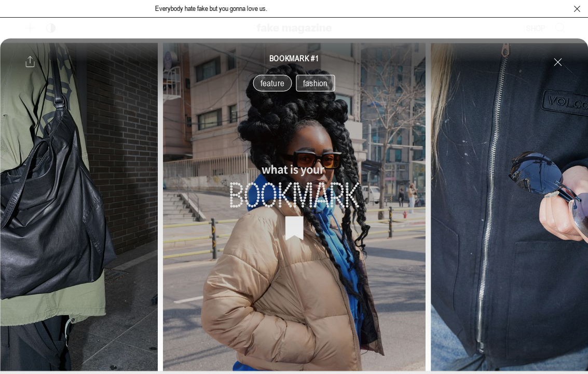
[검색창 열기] (560, 28)
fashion (315, 83)
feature (272, 83)
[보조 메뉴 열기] (30, 28)
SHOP (536, 28)
